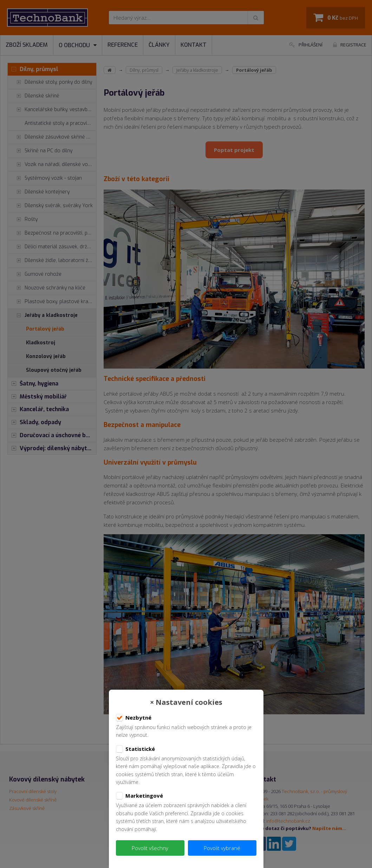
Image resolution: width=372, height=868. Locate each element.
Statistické (135, 749)
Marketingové (139, 796)
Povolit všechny (150, 848)
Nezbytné (134, 718)
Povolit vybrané (222, 848)
